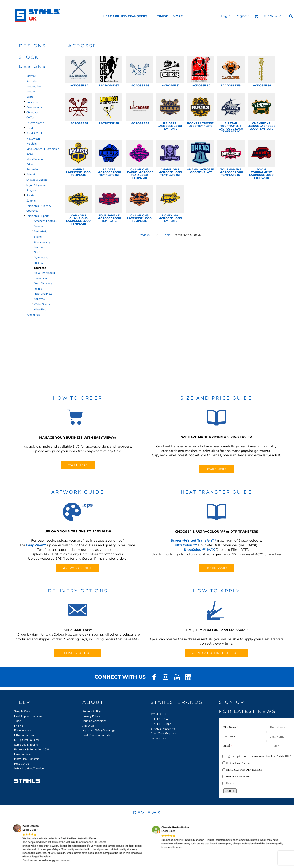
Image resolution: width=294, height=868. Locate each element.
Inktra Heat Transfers (27, 759)
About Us (88, 726)
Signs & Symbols (37, 185)
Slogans (31, 190)
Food (30, 128)
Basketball (40, 231)
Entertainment (35, 123)
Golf (37, 252)
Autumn (31, 91)
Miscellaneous (35, 159)
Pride (30, 164)
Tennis (38, 289)
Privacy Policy (91, 716)
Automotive (34, 86)
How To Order (23, 754)
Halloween (33, 139)
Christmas (33, 113)
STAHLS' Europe (161, 724)
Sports (30, 195)
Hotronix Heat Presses (238, 777)
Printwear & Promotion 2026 (32, 750)
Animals (31, 81)
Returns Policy (91, 711)
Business (32, 102)
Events (230, 783)
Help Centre (22, 764)
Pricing (19, 726)
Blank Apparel (23, 730)
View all (31, 76)
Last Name (230, 736)
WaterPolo (41, 309)
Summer (31, 201)
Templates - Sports (38, 216)
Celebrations (34, 107)
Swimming (40, 278)
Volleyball (40, 299)
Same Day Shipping (26, 745)
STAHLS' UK (158, 714)
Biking (38, 237)
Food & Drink (34, 133)
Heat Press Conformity (96, 735)
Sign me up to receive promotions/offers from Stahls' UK (259, 756)
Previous (144, 235)
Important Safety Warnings (99, 730)
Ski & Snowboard (44, 273)
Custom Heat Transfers (239, 763)
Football (39, 247)
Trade (18, 721)
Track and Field (43, 294)
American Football (45, 221)
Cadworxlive (158, 738)
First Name (231, 727)
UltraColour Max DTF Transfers (244, 770)
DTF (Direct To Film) (27, 740)
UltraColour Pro (24, 735)
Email (228, 746)
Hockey (38, 263)
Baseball (39, 226)
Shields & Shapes (37, 180)
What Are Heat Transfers (29, 769)
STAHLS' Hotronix (162, 729)
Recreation (33, 169)
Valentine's (33, 315)
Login (226, 16)
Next (167, 235)
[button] (256, 16)
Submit (230, 791)
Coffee (30, 118)
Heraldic (31, 144)
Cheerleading (42, 242)
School (31, 175)
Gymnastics (41, 258)
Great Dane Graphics (163, 733)
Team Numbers (43, 283)
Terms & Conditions (94, 721)
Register (242, 16)
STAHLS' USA (159, 719)
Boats (30, 97)
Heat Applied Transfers (28, 716)
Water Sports (42, 304)
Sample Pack (22, 711)
